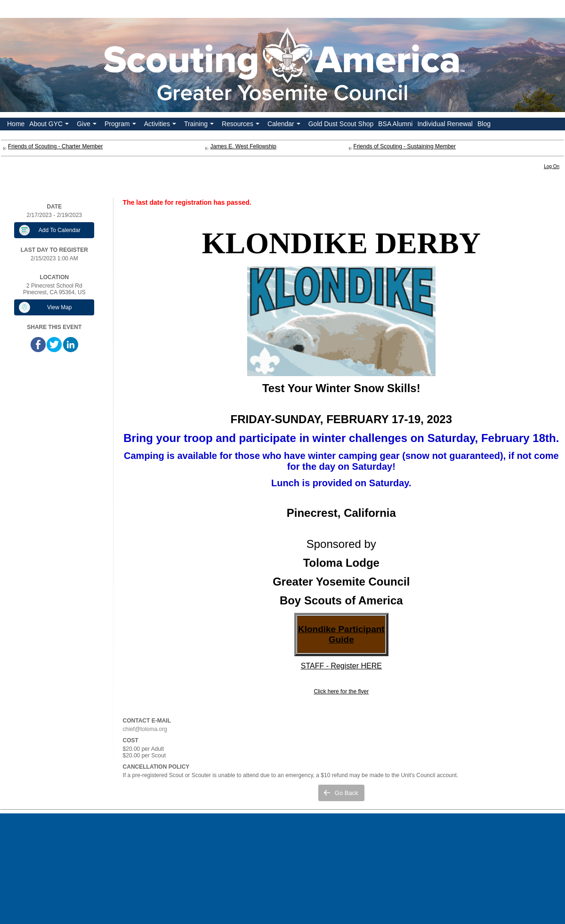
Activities (161, 125)
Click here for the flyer (341, 691)
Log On (552, 166)
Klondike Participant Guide (341, 634)
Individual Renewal (445, 124)
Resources (242, 125)
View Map (59, 307)
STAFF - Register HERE (341, 666)
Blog (484, 124)
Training (200, 125)
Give (88, 125)
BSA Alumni (395, 124)
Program (121, 125)
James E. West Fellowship (243, 146)
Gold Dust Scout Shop (341, 124)
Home (16, 124)
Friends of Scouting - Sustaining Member (405, 146)
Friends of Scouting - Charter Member (55, 146)
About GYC (50, 125)
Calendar (285, 125)
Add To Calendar (60, 230)
